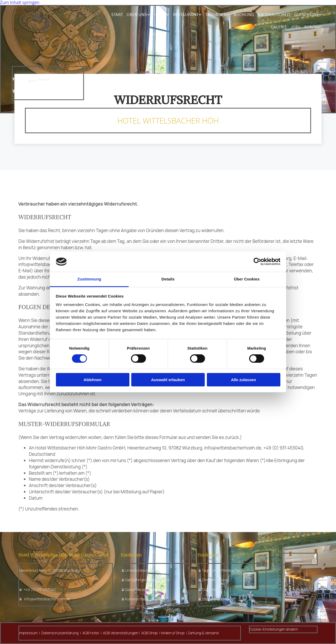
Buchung (225, 15)
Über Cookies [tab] (247, 279)
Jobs (296, 28)
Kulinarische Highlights (144, 599)
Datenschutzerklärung (60, 633)
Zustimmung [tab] (89, 279)
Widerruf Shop (173, 633)
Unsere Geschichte (141, 570)
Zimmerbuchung (216, 580)
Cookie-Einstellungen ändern (274, 629)
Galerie (314, 15)
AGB (86, 633)
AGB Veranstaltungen (121, 633)
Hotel (143, 15)
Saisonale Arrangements (145, 589)
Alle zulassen (243, 380)
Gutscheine (287, 15)
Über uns (120, 15)
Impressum (28, 633)
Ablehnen (92, 380)
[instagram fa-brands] (315, 562)
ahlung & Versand (204, 633)
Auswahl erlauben (168, 380)
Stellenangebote (216, 599)
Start (101, 15)
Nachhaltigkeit (255, 15)
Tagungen (198, 15)
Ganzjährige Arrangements (147, 580)
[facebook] (315, 556)
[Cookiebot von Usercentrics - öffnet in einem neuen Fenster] (257, 262)
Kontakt (314, 28)
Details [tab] (168, 279)
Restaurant (168, 15)
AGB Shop (150, 633)
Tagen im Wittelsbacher (221, 570)
